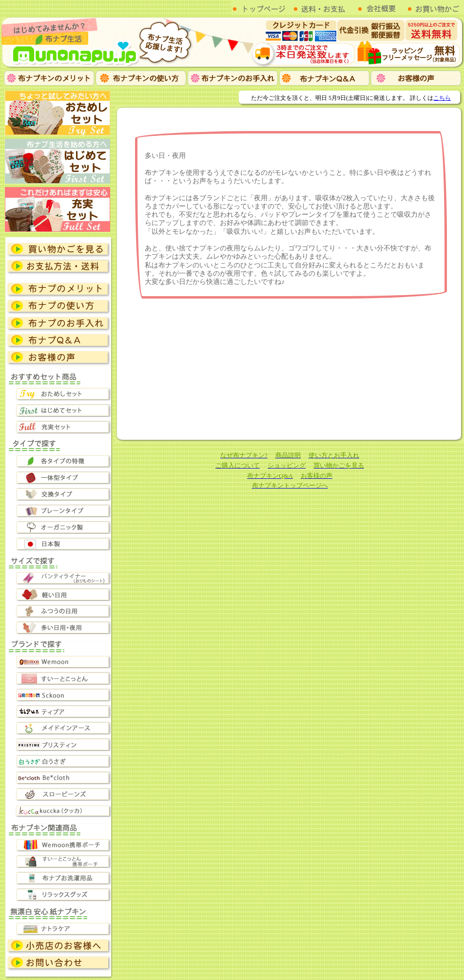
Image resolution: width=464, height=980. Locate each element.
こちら (442, 98)
